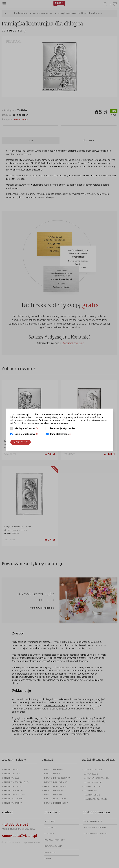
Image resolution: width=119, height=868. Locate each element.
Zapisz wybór (21, 442)
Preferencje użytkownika (65, 429)
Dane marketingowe (27, 434)
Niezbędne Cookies (27, 429)
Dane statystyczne (62, 434)
